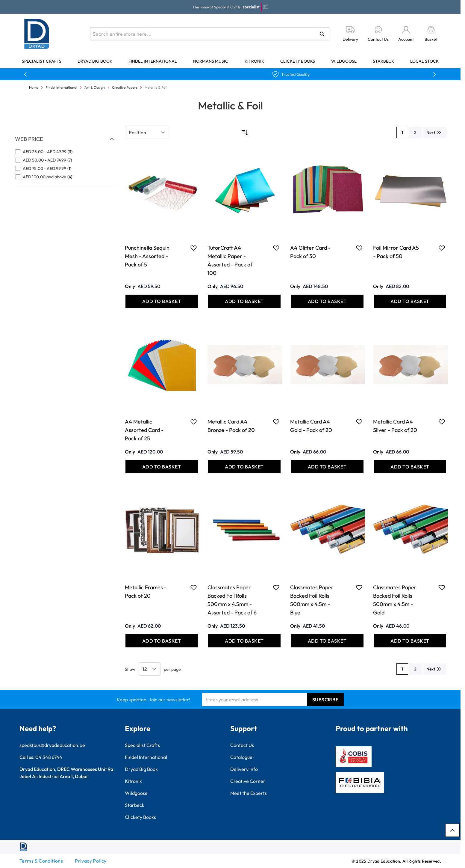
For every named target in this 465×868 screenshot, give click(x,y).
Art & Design (95, 87)
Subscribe (325, 700)
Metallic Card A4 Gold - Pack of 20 (311, 426)
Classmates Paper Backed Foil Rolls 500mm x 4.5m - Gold (395, 600)
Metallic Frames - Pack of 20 (146, 592)
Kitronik (254, 61)
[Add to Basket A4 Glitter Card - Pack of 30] (327, 301)
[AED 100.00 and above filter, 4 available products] (65, 177)
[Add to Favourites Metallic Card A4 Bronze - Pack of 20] (276, 422)
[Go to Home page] (37, 34)
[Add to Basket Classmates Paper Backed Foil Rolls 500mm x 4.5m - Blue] (327, 641)
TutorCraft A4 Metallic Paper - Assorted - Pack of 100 (230, 260)
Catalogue (241, 757)
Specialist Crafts (42, 61)
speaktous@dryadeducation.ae (52, 745)
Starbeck (383, 61)
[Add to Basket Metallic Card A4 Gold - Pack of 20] (327, 467)
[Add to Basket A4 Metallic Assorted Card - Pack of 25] (162, 467)
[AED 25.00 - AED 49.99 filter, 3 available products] (65, 152)
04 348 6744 (49, 757)
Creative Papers (125, 87)
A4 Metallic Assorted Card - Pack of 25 (144, 430)
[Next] (434, 132)
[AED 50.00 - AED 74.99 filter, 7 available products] (65, 160)
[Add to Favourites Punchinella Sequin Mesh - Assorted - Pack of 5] (194, 248)
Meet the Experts (249, 793)
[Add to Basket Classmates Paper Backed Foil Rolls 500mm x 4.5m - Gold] (410, 641)
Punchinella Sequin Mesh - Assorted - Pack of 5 (147, 256)
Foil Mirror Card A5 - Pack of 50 (396, 252)
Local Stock (424, 61)
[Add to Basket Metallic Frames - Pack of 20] (162, 641)
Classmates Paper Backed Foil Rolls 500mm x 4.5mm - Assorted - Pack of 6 (232, 600)
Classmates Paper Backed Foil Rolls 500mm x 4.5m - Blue (312, 600)
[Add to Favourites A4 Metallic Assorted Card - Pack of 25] (194, 422)
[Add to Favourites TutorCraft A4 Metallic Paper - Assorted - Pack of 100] (276, 248)
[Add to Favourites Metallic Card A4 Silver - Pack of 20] (442, 422)
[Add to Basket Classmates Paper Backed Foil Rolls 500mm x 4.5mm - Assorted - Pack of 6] (244, 641)
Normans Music (211, 61)
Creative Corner (248, 781)
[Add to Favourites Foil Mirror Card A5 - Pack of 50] (442, 248)
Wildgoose (344, 61)
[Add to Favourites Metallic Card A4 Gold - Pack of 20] (359, 422)
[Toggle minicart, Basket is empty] (431, 34)
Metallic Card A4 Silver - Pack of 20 (395, 426)
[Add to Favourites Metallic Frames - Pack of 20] (194, 587)
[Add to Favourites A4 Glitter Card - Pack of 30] (359, 248)
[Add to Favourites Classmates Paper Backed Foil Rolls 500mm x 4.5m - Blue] (359, 587)
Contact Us (242, 745)
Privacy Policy (91, 861)
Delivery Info (244, 769)
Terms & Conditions (41, 861)
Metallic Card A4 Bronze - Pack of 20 (231, 426)
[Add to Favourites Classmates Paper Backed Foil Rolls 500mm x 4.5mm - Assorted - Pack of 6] (276, 587)
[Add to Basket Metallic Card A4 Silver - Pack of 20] (410, 467)
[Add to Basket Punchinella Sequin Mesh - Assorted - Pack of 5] (162, 301)
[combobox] (210, 34)
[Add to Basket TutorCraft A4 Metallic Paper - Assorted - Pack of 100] (244, 301)
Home (34, 87)
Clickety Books (298, 61)
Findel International (153, 61)
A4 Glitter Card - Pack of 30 (310, 252)
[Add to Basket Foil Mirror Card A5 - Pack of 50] (410, 301)
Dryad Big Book (95, 61)
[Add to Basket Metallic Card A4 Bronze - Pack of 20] (244, 467)
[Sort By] (147, 132)
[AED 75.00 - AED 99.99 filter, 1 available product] (65, 168)
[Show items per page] (150, 669)
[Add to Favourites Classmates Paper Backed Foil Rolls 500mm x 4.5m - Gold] (442, 587)
